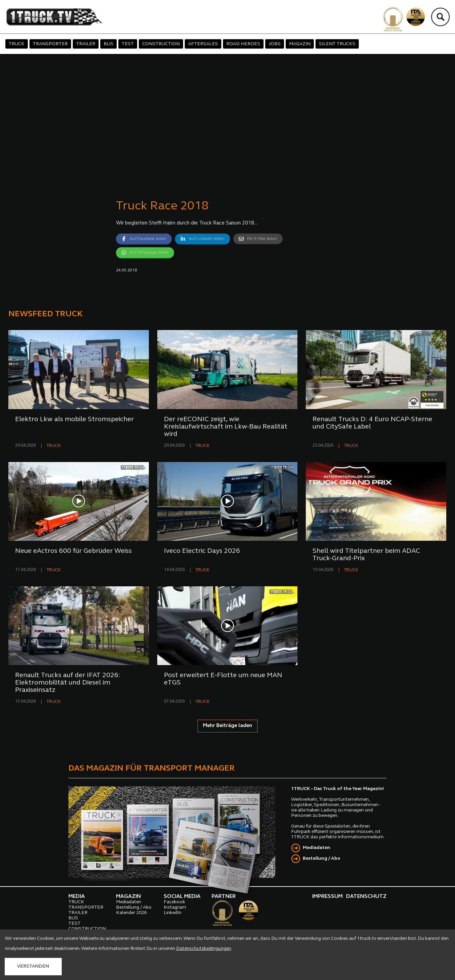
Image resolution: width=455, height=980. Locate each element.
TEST (128, 44)
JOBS (275, 44)
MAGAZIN (300, 44)
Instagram (175, 907)
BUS (108, 44)
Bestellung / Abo (322, 859)
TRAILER (86, 44)
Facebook (174, 902)
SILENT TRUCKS (337, 44)
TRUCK (17, 44)
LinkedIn (173, 913)
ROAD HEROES (243, 44)
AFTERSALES (203, 44)
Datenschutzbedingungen (204, 949)
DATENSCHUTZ (366, 897)
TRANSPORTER (50, 44)
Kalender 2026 (131, 913)
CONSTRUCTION (161, 44)
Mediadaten (317, 848)
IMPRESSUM (327, 897)
